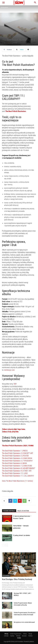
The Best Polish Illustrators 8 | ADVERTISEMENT (19, 468)
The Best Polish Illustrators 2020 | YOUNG (18, 446)
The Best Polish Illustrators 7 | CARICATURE (17, 466)
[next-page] (7, 545)
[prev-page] (3, 545)
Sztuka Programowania (16, 634)
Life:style (6, 636)
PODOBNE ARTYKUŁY (9, 511)
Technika (18, 636)
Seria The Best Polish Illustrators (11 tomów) (17, 481)
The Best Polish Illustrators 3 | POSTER (15, 456)
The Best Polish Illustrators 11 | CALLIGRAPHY (18, 476)
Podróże (30, 636)
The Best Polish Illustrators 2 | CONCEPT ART (17, 453)
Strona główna (4, 7)
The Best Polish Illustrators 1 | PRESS (15, 451)
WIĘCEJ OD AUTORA (23, 511)
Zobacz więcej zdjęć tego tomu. (14, 429)
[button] (3, 3)
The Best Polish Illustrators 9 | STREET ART (17, 471)
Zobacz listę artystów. (10, 432)
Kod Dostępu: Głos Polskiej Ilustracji (17, 579)
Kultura (25, 634)
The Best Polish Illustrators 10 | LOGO (15, 473)
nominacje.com (9, 370)
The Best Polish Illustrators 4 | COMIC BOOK (17, 458)
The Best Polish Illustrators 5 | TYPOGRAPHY (17, 461)
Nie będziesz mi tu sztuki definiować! (24, 622)
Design (30, 634)
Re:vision (24, 636)
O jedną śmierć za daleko (22, 535)
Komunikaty (6, 576)
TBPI (15, 384)
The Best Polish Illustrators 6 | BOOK (14, 463)
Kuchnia (12, 636)
